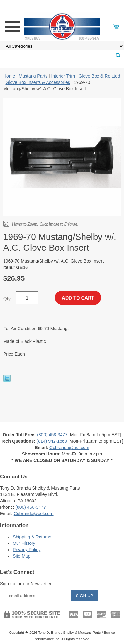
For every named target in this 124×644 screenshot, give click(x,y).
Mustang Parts (33, 76)
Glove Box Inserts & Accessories (38, 82)
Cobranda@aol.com (69, 448)
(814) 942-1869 (52, 441)
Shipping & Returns (32, 537)
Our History (24, 543)
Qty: (8, 298)
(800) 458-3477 (52, 435)
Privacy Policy (27, 550)
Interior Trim (63, 76)
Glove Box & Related (99, 76)
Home (9, 76)
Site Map (22, 556)
